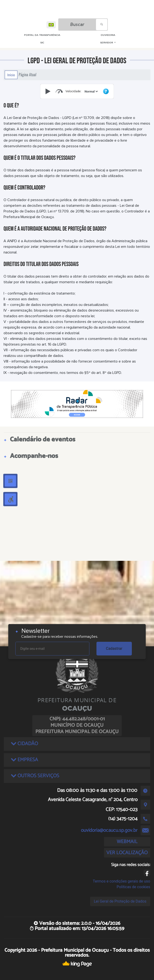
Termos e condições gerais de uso (122, 881)
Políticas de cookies (133, 887)
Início (11, 75)
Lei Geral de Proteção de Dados (120, 901)
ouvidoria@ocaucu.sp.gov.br (109, 830)
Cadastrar (114, 648)
